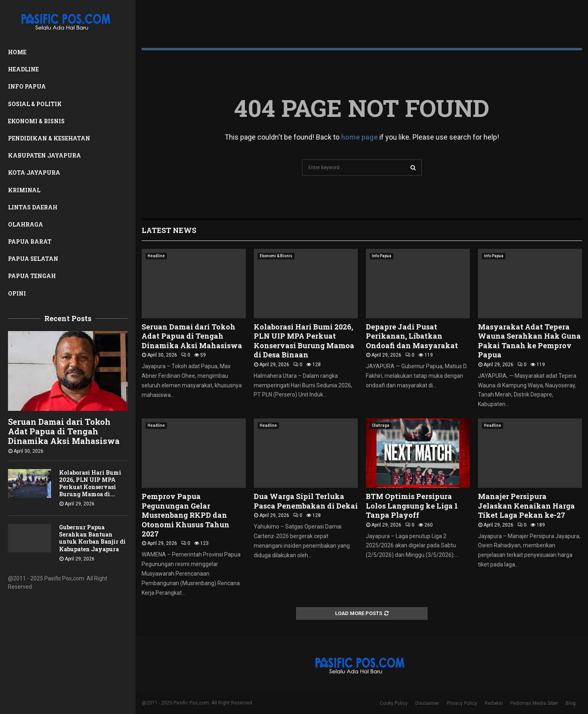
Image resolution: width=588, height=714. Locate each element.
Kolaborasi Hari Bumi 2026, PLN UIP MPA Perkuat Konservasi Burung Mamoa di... (90, 483)
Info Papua (27, 86)
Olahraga (26, 224)
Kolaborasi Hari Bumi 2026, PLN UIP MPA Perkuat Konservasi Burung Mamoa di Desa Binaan (304, 341)
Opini (17, 293)
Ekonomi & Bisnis (36, 121)
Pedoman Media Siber (534, 703)
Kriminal (24, 190)
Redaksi (494, 703)
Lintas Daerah (33, 207)
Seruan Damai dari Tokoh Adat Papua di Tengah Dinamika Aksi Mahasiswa (64, 431)
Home (17, 52)
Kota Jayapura (34, 173)
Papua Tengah (32, 276)
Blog (571, 703)
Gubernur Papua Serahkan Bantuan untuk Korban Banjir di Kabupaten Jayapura (92, 538)
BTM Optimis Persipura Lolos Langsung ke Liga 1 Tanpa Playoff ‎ (412, 506)
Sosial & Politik (35, 104)
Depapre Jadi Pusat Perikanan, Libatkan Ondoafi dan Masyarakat (412, 336)
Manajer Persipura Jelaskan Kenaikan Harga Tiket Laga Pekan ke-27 (526, 506)
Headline (23, 69)
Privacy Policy (462, 703)
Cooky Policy (394, 703)
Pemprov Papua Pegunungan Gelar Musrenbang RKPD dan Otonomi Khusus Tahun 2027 (185, 515)
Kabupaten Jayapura (44, 155)
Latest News (169, 230)
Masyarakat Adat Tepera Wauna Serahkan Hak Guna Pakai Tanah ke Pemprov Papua (529, 341)
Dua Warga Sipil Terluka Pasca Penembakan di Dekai (306, 501)
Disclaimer (427, 703)
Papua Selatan (33, 259)
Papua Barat (30, 242)
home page (359, 137)
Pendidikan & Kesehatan (49, 138)
